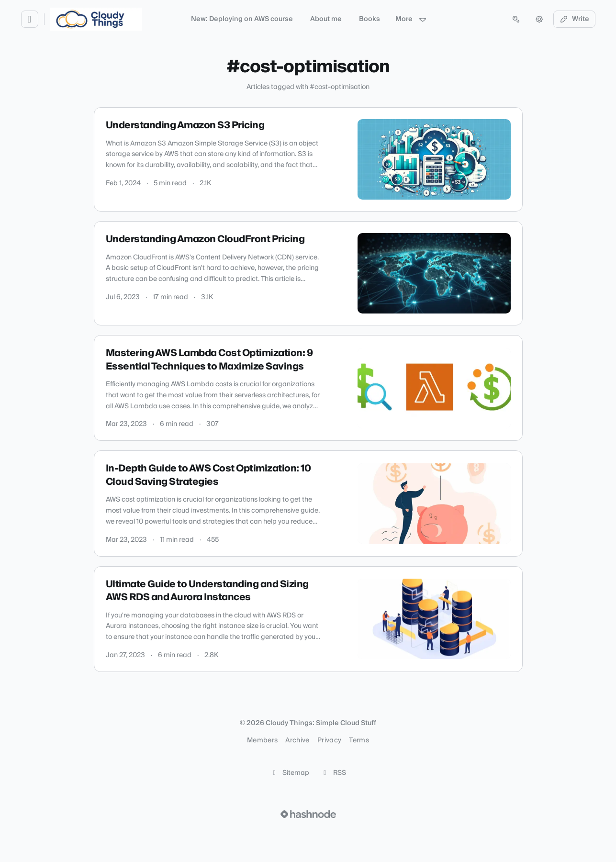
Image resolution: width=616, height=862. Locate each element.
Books (370, 19)
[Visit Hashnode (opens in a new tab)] (308, 814)
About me (326, 19)
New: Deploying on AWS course (242, 19)
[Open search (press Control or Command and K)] (516, 19)
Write (574, 19)
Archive (297, 740)
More (411, 19)
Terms (359, 740)
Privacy (329, 740)
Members (262, 740)
